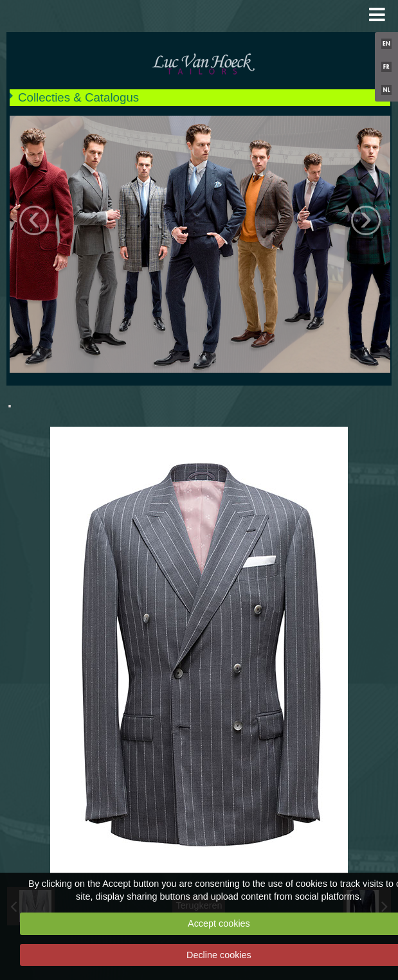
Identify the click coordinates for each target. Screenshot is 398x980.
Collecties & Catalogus (78, 97)
